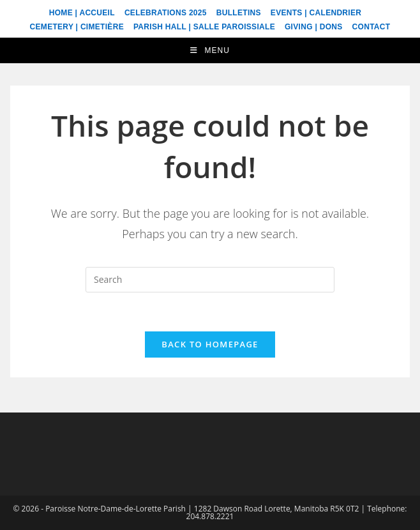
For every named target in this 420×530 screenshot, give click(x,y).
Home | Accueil (82, 13)
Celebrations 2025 (166, 13)
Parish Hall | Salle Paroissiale (204, 27)
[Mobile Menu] (210, 50)
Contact (371, 27)
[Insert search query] (210, 280)
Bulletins (239, 13)
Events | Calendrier (316, 13)
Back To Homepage (210, 344)
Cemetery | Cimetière (77, 27)
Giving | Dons (314, 27)
